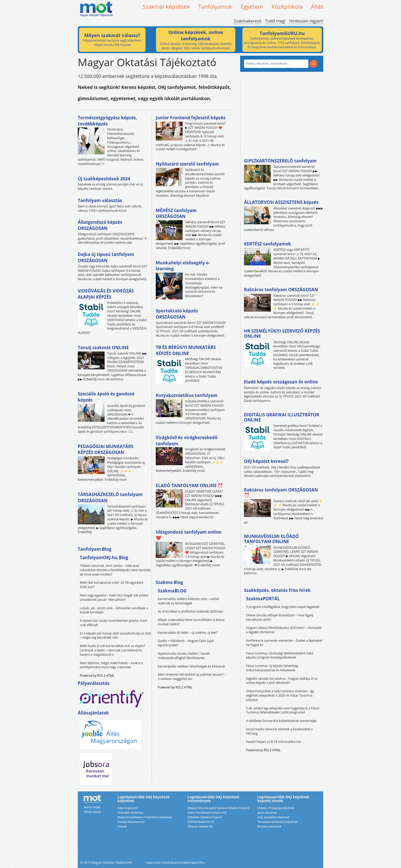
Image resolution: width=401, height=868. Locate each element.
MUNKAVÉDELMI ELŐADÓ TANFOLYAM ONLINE (271, 539)
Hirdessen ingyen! (306, 21)
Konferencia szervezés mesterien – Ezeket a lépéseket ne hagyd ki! (284, 643)
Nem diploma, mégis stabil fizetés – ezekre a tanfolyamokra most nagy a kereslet (111, 665)
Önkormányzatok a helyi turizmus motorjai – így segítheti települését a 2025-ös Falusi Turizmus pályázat (280, 695)
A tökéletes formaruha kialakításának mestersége (281, 721)
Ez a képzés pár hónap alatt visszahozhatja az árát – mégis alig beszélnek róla (115, 636)
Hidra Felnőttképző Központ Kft (207, 813)
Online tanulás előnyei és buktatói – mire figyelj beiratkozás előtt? (280, 617)
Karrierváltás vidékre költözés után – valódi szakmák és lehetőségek (188, 601)
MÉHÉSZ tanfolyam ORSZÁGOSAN (176, 213)
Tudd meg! (275, 21)
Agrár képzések (267, 813)
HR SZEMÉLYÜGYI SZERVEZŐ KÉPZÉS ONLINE (282, 333)
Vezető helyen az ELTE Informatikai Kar (274, 742)
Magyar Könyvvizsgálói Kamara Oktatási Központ (218, 808)
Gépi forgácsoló (127, 808)
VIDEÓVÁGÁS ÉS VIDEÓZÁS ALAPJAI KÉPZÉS (106, 294)
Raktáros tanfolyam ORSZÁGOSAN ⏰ (281, 492)
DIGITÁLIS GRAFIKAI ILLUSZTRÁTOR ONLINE (282, 417)
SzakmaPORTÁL (263, 599)
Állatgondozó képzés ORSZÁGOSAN (100, 225)
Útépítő (122, 826)
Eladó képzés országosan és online (281, 382)
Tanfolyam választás (100, 200)
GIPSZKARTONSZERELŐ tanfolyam (280, 161)
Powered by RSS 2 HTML (97, 676)
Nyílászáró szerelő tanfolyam (187, 164)
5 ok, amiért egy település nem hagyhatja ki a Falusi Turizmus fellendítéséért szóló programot (283, 710)
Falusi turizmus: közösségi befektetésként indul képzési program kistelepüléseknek (280, 655)
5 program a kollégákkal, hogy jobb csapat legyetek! (283, 607)
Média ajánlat (92, 812)
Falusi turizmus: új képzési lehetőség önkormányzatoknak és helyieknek (272, 668)
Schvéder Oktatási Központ (204, 817)
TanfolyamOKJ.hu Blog (104, 558)
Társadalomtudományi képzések (277, 822)
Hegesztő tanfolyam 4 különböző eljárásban (145, 817)
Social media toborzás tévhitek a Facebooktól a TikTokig (279, 731)
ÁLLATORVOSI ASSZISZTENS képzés (281, 202)
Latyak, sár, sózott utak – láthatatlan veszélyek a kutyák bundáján (114, 610)
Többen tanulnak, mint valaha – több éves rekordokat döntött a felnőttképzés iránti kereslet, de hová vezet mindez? (115, 570)
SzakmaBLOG (172, 591)
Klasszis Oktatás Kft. (200, 826)
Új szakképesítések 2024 (104, 179)
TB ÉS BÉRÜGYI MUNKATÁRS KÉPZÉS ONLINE (186, 350)
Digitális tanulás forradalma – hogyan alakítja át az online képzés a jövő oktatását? (282, 681)
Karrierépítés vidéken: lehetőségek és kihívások (191, 666)
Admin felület (92, 807)
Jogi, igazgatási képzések (273, 817)
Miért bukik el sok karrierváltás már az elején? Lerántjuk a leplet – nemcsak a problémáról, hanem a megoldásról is (112, 650)
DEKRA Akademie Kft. (201, 822)
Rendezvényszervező (131, 822)
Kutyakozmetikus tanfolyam (187, 395)
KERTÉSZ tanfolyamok (268, 244)
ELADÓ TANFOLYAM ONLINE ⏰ (189, 485)
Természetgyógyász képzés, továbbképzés (107, 121)
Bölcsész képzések (269, 826)
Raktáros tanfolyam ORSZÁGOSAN (281, 290)
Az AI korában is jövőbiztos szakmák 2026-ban (191, 611)
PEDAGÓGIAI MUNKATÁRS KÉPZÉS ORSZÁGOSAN (106, 449)
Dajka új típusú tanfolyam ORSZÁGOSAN (106, 257)
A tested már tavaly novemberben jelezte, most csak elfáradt (113, 623)
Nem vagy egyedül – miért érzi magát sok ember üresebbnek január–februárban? (114, 597)
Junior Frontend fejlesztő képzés (191, 118)
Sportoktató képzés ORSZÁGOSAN (177, 314)
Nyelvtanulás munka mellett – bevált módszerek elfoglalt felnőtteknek (184, 656)
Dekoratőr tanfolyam (130, 813)
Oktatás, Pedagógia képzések (276, 808)
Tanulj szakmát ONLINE (103, 348)
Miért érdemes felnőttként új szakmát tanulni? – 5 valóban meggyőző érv (192, 677)
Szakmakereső (247, 21)
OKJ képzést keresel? (266, 461)
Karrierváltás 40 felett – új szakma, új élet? (188, 633)
